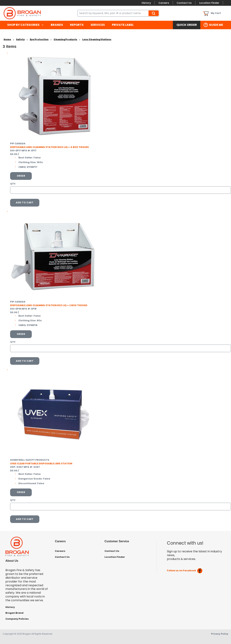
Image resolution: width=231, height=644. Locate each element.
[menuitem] (25, 25)
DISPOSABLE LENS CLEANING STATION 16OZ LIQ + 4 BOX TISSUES (49, 147)
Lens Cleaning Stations (97, 39)
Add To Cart (25, 202)
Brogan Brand (14, 613)
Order (21, 176)
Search (154, 13)
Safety (20, 39)
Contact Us (184, 3)
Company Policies (17, 619)
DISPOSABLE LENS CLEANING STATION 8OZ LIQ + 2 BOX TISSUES (49, 305)
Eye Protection (39, 39)
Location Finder (209, 3)
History (146, 3)
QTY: (13, 184)
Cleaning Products (65, 39)
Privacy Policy (220, 634)
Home (7, 39)
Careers (164, 3)
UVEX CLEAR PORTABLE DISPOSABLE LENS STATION (41, 464)
